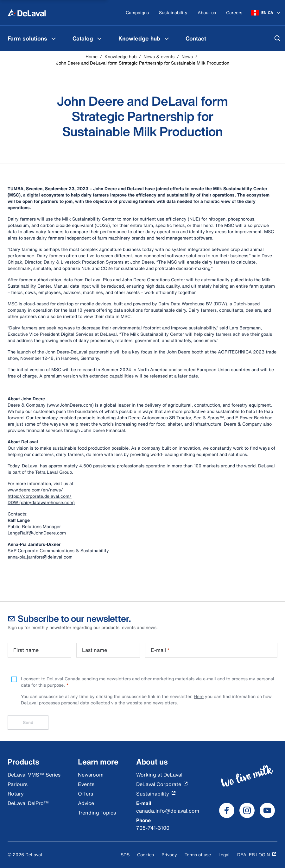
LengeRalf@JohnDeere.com (37, 533)
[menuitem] (32, 38)
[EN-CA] (266, 13)
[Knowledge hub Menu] (167, 38)
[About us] (207, 13)
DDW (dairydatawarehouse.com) (41, 502)
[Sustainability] (173, 13)
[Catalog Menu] (99, 38)
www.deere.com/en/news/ (35, 490)
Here (199, 696)
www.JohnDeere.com (70, 405)
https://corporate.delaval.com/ (40, 496)
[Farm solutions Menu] (54, 38)
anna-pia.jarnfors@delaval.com (40, 557)
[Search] (277, 38)
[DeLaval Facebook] (227, 810)
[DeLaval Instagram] (247, 810)
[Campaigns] (137, 13)
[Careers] (234, 13)
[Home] (27, 13)
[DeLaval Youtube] (267, 810)
